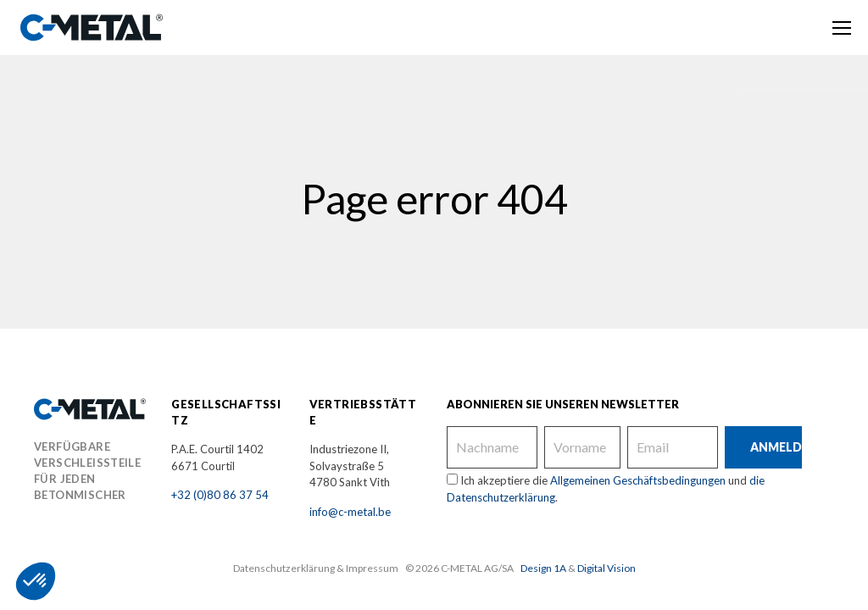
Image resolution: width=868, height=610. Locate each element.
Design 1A (543, 568)
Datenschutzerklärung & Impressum (316, 568)
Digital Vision (606, 568)
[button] (36, 581)
